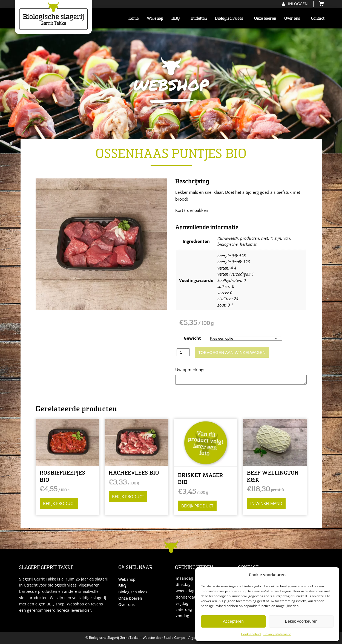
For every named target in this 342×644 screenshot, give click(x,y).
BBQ (177, 18)
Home (133, 18)
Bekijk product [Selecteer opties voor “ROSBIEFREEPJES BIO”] (59, 503)
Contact (318, 18)
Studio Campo (174, 638)
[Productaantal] (183, 352)
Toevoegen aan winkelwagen (232, 352)
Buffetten (199, 18)
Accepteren (233, 621)
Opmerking (186, 369)
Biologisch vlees (230, 18)
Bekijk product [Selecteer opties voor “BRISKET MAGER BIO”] (197, 506)
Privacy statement (277, 634)
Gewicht (192, 338)
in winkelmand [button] (266, 503)
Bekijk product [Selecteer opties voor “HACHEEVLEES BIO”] (128, 496)
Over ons (294, 18)
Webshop (155, 18)
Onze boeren (265, 18)
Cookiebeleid (251, 634)
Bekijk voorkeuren (301, 621)
